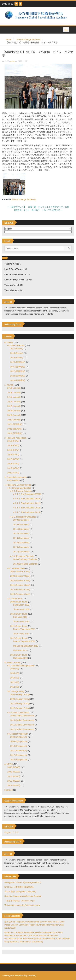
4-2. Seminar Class (16, 568)
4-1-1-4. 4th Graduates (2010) (27, 499)
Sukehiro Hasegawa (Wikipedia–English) (23, 896)
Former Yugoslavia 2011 (24, 629)
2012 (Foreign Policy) (20, 708)
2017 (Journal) (14, 406)
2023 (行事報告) (18, 376)
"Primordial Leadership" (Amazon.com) (22, 905)
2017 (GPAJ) (13, 459)
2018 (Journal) (14, 411)
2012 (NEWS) (14, 785)
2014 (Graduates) (21, 543)
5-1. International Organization (21, 666)
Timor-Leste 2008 (21, 609)
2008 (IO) (15, 669)
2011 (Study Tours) (19, 626)
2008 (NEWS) (14, 767)
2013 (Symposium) (19, 760)
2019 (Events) (17, 358)
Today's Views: (12, 264)
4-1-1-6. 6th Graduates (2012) (27, 508)
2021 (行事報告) (18, 367)
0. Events (9, 342)
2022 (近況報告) (15, 429)
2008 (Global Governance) (22, 716)
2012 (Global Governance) (22, 729)
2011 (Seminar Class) (20, 585)
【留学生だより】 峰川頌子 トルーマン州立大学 (38, 210)
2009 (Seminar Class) (20, 576)
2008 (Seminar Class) (20, 571)
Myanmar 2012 (20, 650)
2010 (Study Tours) (19, 614)
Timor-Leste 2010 (21, 622)
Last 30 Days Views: (14, 274)
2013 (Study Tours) (19, 655)
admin (13, 61)
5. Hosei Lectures (12, 663)
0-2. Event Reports (16, 345)
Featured (8, 790)
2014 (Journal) (14, 392)
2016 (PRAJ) (13, 455)
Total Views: (11, 285)
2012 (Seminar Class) (20, 590)
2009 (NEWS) (14, 772)
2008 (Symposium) (19, 737)
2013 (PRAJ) (13, 441)
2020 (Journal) (14, 420)
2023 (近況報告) (15, 433)
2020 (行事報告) (18, 362)
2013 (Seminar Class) (20, 594)
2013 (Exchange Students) (25, 564)
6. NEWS (9, 764)
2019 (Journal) (14, 415)
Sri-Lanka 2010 (20, 617)
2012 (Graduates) (21, 533)
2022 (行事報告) (18, 371)
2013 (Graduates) (21, 538)
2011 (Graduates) (21, 529)
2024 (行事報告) (18, 380)
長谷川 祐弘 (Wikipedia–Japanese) (20, 892)
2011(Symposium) (19, 751)
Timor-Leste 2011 (21, 634)
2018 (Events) (17, 353)
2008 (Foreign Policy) (20, 694)
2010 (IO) (15, 678)
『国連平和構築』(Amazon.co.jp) (19, 901)
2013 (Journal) (14, 388)
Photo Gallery (14, 480)
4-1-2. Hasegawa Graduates (23, 517)
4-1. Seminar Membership (19, 488)
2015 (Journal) (14, 397)
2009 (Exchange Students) (28, 39)
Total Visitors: (11, 290)
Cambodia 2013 (20, 658)
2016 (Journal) (14, 402)
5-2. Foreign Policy (16, 691)
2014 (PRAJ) (13, 445)
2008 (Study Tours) (19, 602)
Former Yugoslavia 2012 (24, 641)
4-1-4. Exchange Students (22, 556)
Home (9, 39)
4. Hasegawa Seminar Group (18, 485)
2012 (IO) (15, 687)
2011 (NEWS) (14, 781)
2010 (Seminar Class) (20, 581)
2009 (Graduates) (21, 520)
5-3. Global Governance (18, 713)
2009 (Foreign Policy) (20, 699)
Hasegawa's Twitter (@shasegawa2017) (23, 882)
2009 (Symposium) (19, 741)
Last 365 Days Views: (15, 280)
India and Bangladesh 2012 (26, 646)
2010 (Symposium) (19, 746)
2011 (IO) (15, 682)
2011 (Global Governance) (22, 725)
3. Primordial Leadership (16, 477)
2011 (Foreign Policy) (20, 704)
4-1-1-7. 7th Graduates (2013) (27, 512)
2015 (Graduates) (21, 547)
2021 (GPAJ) (13, 473)
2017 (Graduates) (21, 552)
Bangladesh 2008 (21, 605)
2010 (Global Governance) (22, 720)
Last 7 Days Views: (14, 269)
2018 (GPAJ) (13, 464)
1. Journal (9, 385)
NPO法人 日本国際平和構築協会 (19, 887)
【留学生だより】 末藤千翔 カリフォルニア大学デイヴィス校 (38, 207)
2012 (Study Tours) (19, 638)
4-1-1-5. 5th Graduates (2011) (27, 503)
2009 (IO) (15, 673)
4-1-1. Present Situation (21, 491)
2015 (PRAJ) (13, 450)
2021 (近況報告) (15, 424)
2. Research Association (15, 438)
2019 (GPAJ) (13, 468)
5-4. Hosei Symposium (18, 734)
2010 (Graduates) (21, 524)
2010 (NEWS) (14, 776)
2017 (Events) (17, 349)
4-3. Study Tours (15, 599)
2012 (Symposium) (19, 755)
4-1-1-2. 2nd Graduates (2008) (27, 494)
